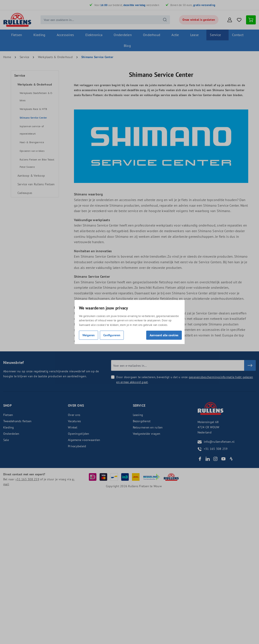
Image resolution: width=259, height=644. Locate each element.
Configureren (112, 335)
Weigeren (89, 335)
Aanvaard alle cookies (164, 335)
